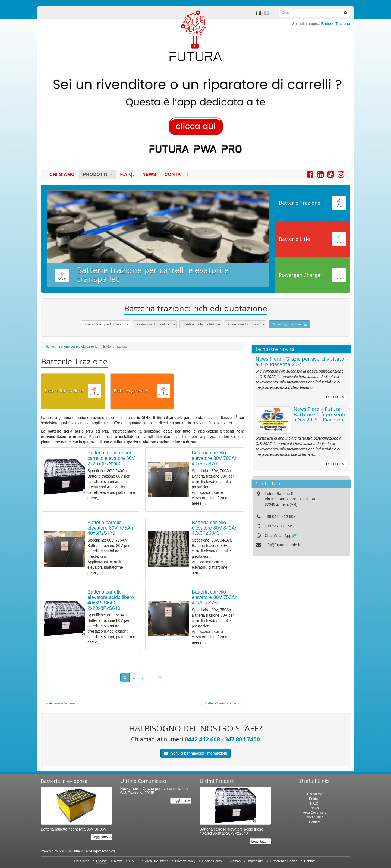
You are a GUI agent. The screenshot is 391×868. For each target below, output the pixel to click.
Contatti (176, 174)
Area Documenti (315, 813)
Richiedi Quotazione (289, 324)
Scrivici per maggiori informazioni (195, 753)
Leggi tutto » (335, 397)
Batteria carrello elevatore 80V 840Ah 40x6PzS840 (215, 528)
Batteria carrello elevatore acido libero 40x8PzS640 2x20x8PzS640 (111, 600)
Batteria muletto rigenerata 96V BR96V (74, 829)
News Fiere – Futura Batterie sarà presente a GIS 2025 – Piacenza (320, 414)
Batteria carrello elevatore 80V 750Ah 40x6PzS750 (215, 597)
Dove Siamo (315, 817)
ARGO (63, 851)
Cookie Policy (212, 861)
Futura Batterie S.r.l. (282, 494)
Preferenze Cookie (284, 861)
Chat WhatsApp (281, 536)
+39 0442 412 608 (280, 517)
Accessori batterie (60, 703)
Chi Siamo (62, 174)
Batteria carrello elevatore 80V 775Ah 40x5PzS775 (110, 528)
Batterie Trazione (336, 24)
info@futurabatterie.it (282, 545)
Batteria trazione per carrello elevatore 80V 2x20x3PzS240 (111, 458)
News (149, 174)
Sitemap (235, 861)
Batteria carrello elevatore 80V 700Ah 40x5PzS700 (215, 458)
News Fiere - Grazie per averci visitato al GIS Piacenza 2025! (300, 361)
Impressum (255, 861)
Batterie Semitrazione (223, 703)
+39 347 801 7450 (280, 526)
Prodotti (97, 174)
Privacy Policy (185, 861)
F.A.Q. (127, 174)
